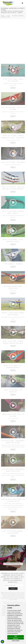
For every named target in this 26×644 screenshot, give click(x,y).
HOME (3, 16)
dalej (13, 88)
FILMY (8, 16)
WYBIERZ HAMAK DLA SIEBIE (13, 564)
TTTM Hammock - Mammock (13, 264)
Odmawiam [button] (16, 638)
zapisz (13, 589)
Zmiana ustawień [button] (16, 641)
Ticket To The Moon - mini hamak (13, 162)
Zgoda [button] (16, 636)
